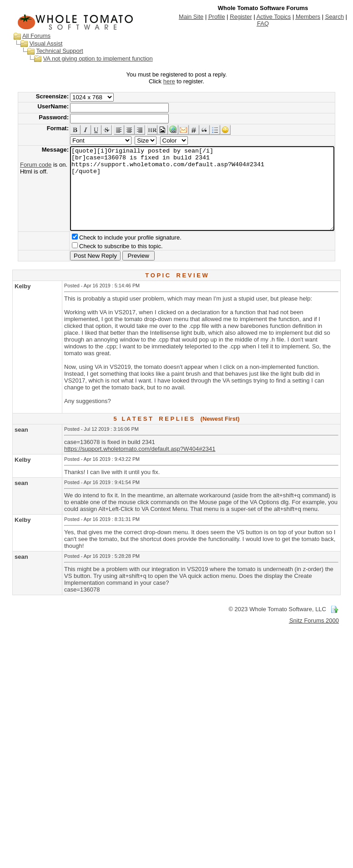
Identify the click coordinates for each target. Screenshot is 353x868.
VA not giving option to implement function (89, 59)
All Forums (28, 36)
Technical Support (51, 51)
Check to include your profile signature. (116, 254)
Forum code (22, 165)
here (171, 81)
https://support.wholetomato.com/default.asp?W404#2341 (140, 465)
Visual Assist (38, 43)
